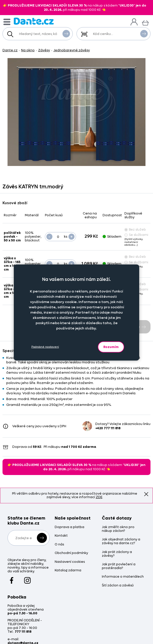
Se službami (136, 235)
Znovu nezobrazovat (146, 494)
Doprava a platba (69, 527)
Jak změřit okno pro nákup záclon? (118, 529)
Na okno (28, 50)
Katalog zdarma (68, 570)
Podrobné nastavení (45, 347)
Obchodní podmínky (71, 553)
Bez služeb (135, 229)
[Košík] (145, 22)
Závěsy (44, 50)
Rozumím (111, 347)
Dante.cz (10, 50)
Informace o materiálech (123, 577)
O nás (59, 545)
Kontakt (61, 536)
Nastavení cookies (70, 562)
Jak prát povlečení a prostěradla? (119, 566)
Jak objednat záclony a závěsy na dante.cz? (121, 541)
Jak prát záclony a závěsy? (117, 554)
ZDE (99, 497)
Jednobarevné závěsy (72, 50)
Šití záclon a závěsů (118, 586)
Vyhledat (66, 33)
